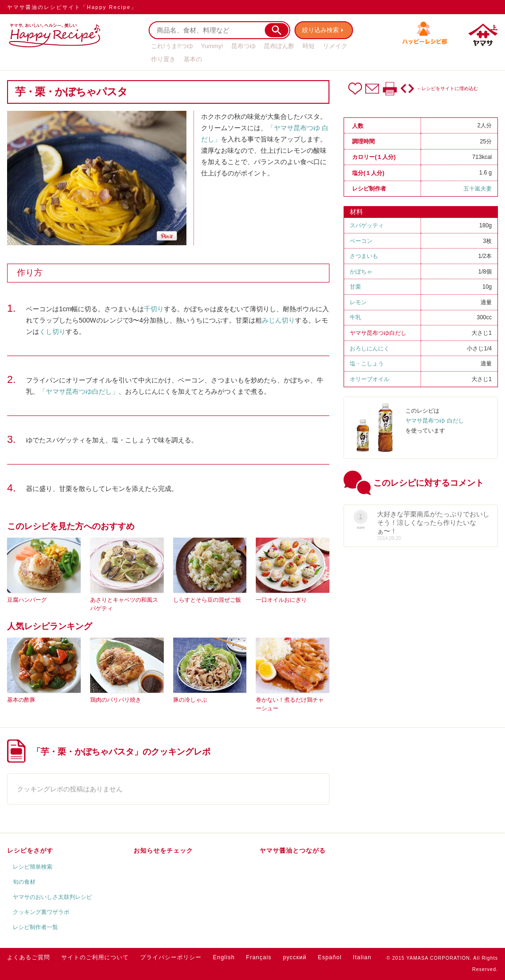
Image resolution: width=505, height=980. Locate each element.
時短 (309, 46)
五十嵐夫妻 (478, 189)
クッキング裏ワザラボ (41, 912)
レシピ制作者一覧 (35, 927)
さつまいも (364, 256)
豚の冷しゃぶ (190, 700)
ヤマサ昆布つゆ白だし (378, 333)
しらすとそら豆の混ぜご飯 (207, 600)
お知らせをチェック (163, 851)
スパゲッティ (367, 225)
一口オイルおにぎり (281, 600)
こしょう (372, 364)
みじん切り (278, 320)
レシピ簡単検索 (33, 867)
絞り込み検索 (321, 30)
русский (295, 957)
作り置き (163, 59)
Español (329, 957)
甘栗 (355, 287)
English (224, 957)
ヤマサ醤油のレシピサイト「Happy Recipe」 (72, 7)
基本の (193, 59)
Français (259, 957)
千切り (154, 309)
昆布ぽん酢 (279, 46)
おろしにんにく (370, 349)
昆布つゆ (244, 46)
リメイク (335, 46)
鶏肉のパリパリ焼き (116, 700)
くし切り (52, 332)
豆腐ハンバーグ (27, 600)
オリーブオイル (370, 379)
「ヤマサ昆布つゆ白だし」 (79, 391)
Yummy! (212, 46)
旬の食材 (24, 882)
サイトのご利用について (95, 957)
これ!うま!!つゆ (172, 46)
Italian (362, 957)
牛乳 (355, 317)
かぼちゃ (361, 272)
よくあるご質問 (29, 957)
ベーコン (361, 241)
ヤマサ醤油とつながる (293, 851)
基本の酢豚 (21, 700)
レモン (358, 302)
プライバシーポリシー (171, 957)
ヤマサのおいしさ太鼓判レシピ (52, 897)
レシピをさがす (30, 851)
